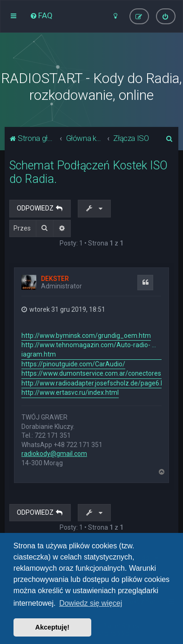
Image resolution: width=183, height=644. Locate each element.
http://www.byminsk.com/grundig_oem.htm (86, 336)
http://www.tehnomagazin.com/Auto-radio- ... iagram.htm (89, 350)
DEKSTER (55, 279)
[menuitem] (41, 15)
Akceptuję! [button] (53, 627)
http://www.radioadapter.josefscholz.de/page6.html (98, 383)
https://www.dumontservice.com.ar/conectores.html (99, 373)
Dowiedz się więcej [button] (91, 603)
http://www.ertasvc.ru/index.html (70, 392)
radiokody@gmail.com (54, 454)
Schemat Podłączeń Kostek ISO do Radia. (88, 172)
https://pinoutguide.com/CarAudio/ (73, 364)
